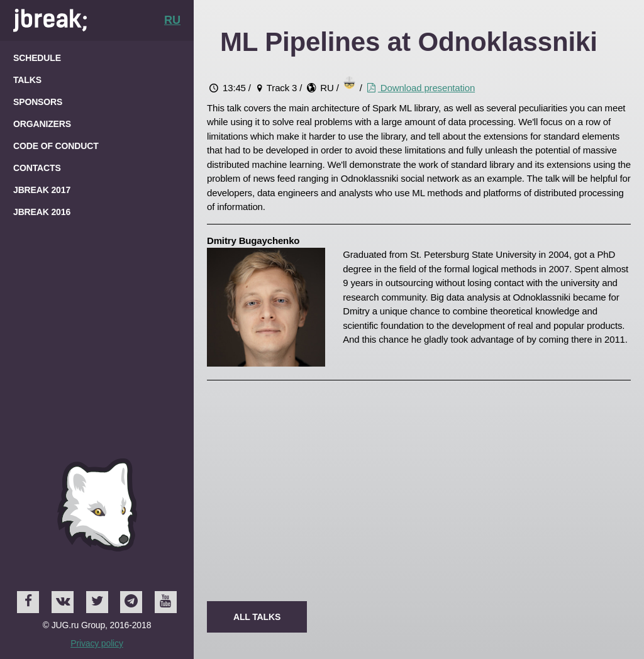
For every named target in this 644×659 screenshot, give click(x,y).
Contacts (37, 168)
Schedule (37, 58)
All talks (263, 616)
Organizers (42, 124)
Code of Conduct (56, 146)
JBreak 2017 (42, 190)
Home (50, 20)
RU (172, 20)
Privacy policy (97, 643)
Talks (27, 80)
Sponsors (38, 102)
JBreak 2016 (42, 212)
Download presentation (420, 88)
